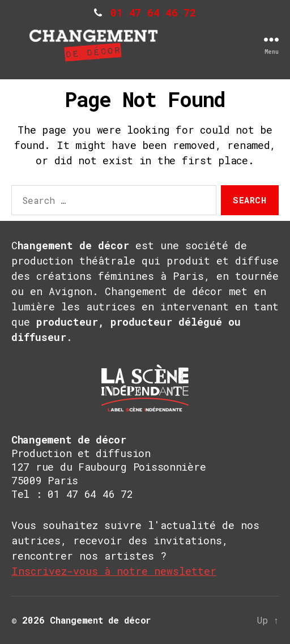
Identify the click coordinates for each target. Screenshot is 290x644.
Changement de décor (100, 620)
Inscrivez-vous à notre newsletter (114, 571)
